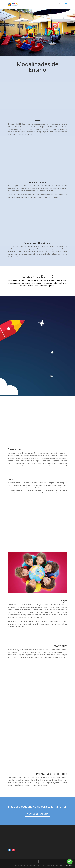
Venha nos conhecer (37, 814)
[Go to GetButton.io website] (70, 866)
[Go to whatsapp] (70, 862)
